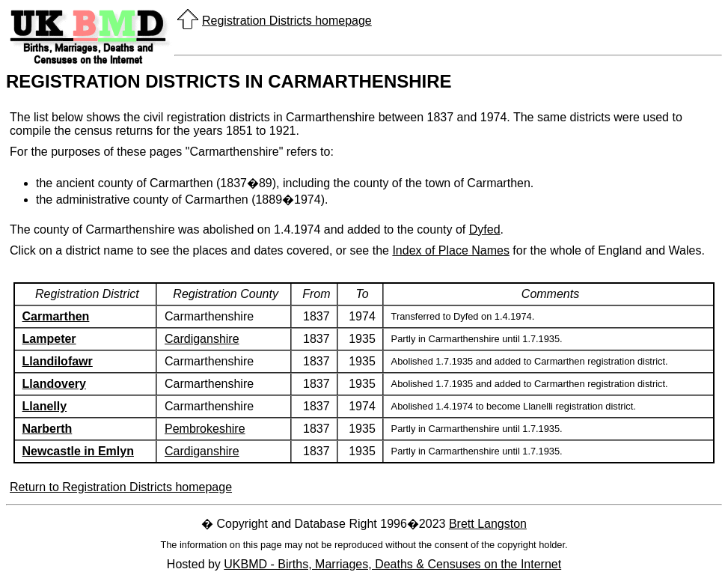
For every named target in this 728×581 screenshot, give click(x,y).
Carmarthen (56, 316)
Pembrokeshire (205, 429)
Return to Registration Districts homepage (121, 487)
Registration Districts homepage (287, 21)
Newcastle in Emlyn (78, 451)
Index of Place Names (451, 250)
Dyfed (485, 229)
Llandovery (54, 384)
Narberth (48, 429)
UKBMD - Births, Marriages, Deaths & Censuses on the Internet (392, 564)
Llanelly (45, 406)
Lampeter (49, 339)
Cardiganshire (202, 339)
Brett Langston (488, 524)
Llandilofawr (58, 361)
